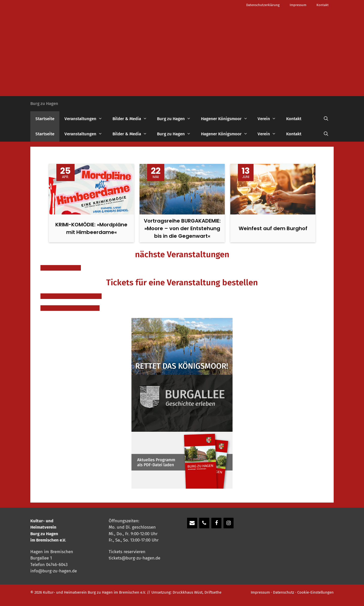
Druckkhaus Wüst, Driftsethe (197, 592)
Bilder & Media (132, 119)
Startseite (45, 119)
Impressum (298, 5)
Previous (52, 207)
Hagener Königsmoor (227, 119)
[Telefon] (204, 523)
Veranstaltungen (86, 119)
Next (312, 207)
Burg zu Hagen (44, 104)
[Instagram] (229, 523)
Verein (269, 119)
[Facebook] (216, 523)
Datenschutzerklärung (263, 5)
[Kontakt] (192, 523)
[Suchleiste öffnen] (326, 119)
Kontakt (323, 5)
